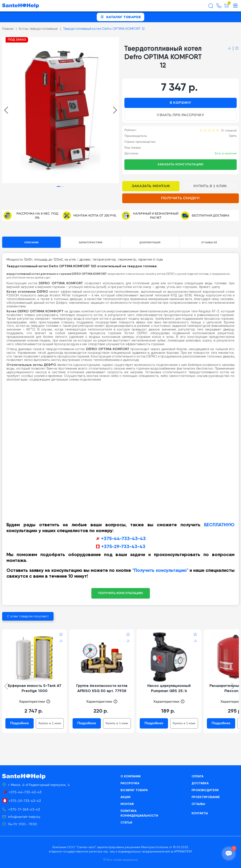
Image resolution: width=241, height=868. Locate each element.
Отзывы (198, 804)
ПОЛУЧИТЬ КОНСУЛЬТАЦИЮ (121, 593)
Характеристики (91, 242)
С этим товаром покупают (28, 616)
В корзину (180, 103)
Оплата (197, 776)
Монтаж (127, 804)
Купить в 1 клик (210, 186)
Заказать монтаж (151, 186)
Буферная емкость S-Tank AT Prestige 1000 (35, 688)
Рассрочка (130, 783)
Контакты (200, 813)
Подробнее (20, 723)
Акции (125, 797)
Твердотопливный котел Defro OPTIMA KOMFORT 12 (104, 29)
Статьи (126, 822)
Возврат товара (134, 790)
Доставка (200, 783)
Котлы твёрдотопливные (38, 29)
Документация (150, 242)
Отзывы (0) (209, 242)
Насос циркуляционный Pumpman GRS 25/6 (169, 688)
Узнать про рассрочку (180, 115)
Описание (31, 242)
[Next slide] (115, 110)
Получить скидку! (180, 198)
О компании (131, 776)
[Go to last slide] (6, 110)
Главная (8, 29)
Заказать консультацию (181, 164)
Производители (205, 790)
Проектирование (206, 797)
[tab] (59, 186)
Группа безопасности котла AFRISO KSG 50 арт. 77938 (102, 688)
